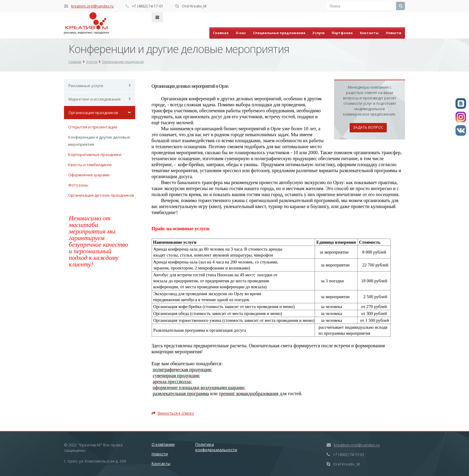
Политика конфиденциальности (216, 447)
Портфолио (342, 33)
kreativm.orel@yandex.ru (92, 6)
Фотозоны (78, 185)
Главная (221, 33)
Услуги (319, 33)
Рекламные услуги (86, 86)
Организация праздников (93, 113)
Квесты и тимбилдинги (90, 165)
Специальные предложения (279, 33)
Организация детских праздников (101, 195)
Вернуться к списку (173, 413)
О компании (163, 444)
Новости (394, 33)
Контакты (369, 33)
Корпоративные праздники (95, 154)
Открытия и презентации (93, 127)
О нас (241, 33)
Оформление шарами (89, 175)
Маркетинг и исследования (95, 99)
